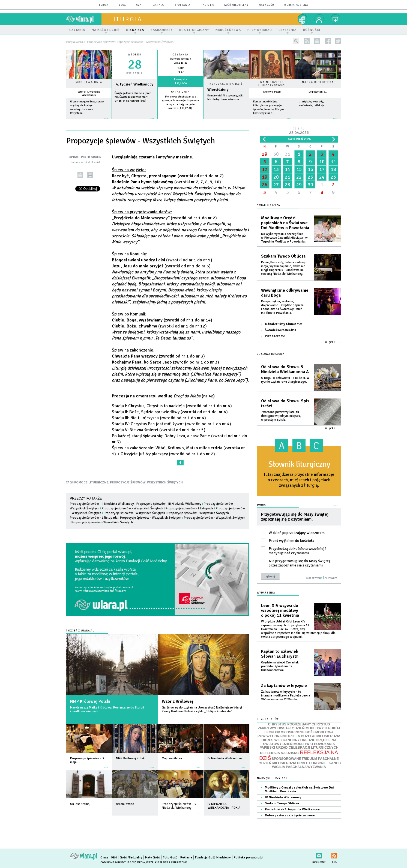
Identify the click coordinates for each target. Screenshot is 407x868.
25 (333, 177)
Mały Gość (266, 5)
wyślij (80, 175)
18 (333, 169)
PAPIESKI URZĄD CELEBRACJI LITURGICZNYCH (299, 748)
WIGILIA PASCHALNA (289, 767)
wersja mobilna (296, 5)
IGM (114, 857)
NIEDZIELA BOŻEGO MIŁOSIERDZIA (311, 736)
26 (265, 185)
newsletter (317, 41)
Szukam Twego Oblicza (283, 256)
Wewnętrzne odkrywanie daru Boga (285, 293)
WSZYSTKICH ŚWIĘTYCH (165, 482)
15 (299, 169)
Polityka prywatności (249, 857)
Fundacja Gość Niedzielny (213, 857)
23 (310, 177)
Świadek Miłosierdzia (281, 330)
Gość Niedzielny (236, 5)
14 (288, 169)
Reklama (186, 857)
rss (307, 41)
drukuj (90, 175)
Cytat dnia (180, 92)
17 (322, 169)
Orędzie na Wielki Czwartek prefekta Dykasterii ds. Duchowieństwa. (280, 666)
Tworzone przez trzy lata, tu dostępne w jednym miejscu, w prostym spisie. (281, 416)
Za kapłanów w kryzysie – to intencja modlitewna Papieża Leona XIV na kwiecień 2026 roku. (286, 696)
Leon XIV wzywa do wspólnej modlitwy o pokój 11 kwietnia (280, 610)
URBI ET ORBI (308, 763)
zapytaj (159, 5)
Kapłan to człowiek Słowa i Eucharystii (280, 654)
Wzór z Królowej (177, 701)
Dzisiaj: (299, 131)
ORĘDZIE (308, 740)
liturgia (126, 19)
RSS (334, 854)
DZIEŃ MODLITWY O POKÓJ (317, 728)
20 (276, 177)
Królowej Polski (272, 92)
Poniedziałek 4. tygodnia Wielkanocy (292, 809)
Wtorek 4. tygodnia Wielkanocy (89, 93)
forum (104, 5)
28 (288, 185)
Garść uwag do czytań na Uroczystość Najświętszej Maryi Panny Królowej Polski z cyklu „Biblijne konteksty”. (202, 709)
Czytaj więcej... (226, 121)
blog (122, 5)
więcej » (89, 121)
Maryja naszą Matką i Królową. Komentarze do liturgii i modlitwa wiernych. (107, 709)
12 (265, 169)
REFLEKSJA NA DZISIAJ (280, 753)
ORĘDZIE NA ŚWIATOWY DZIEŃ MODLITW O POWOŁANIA (300, 742)
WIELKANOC (331, 763)
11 (333, 162)
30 (276, 154)
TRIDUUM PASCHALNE (320, 759)
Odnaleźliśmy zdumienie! (284, 324)
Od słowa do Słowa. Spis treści (285, 403)
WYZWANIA (316, 767)
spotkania (183, 5)
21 (288, 177)
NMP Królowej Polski (90, 701)
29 (265, 154)
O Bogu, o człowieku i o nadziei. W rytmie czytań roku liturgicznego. (285, 380)
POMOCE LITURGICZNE (91, 482)
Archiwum (331, 578)
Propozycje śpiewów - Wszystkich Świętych (132, 508)
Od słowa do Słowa (271, 354)
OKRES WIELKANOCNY (281, 740)
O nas (104, 857)
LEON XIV (272, 732)
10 (322, 162)
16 (310, 169)
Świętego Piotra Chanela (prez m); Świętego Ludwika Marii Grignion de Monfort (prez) (133, 97)
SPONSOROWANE (286, 759)
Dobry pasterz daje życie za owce (290, 815)
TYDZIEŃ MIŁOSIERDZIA (277, 763)
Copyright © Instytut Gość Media (123, 863)
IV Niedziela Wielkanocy (283, 797)
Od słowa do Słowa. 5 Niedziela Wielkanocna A (285, 369)
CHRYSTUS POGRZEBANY (290, 724)
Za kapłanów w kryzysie (284, 686)
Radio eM (207, 5)
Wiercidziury (218, 89)
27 (276, 185)
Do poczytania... (318, 92)
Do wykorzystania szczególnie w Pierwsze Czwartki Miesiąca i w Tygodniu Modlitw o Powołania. (284, 238)
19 (265, 177)
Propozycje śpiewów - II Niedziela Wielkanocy (102, 504)
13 (276, 169)
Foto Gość (170, 857)
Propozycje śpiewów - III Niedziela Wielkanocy (169, 504)
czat (140, 5)
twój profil (319, 19)
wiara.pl (84, 19)
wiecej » (135, 121)
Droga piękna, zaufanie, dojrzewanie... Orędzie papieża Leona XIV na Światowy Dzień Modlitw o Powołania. (282, 307)
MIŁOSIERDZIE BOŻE (298, 732)
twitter (338, 41)
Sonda (261, 505)
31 (288, 154)
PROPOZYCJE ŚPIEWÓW (128, 482)
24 (322, 177)
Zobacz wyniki (314, 578)
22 (299, 177)
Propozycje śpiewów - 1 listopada (189, 508)
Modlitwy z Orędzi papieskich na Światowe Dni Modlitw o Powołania (285, 223)
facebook (328, 41)
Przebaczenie (275, 336)
